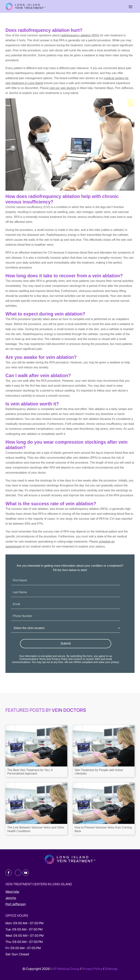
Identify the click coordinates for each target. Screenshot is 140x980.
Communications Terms (33, 659)
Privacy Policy (60, 659)
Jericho (11, 898)
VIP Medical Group (66, 969)
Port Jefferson (16, 904)
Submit (66, 643)
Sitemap (111, 969)
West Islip (12, 892)
